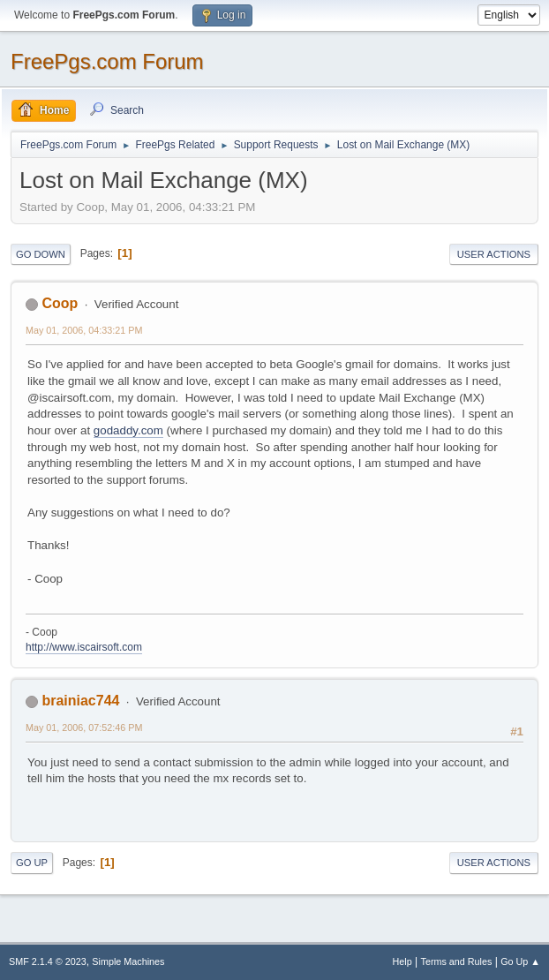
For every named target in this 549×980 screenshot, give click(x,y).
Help (402, 961)
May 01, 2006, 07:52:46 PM (84, 727)
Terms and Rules (457, 961)
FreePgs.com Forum (107, 61)
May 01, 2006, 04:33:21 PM (84, 330)
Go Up (32, 863)
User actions (494, 254)
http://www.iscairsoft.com (84, 647)
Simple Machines (128, 961)
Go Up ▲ (520, 961)
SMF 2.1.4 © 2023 (48, 961)
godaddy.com (128, 430)
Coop (60, 303)
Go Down (41, 254)
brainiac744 (80, 701)
